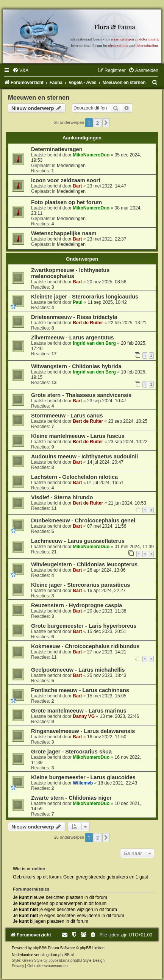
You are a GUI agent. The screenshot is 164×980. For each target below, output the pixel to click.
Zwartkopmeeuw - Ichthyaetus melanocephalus (70, 273)
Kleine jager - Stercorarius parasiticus (80, 585)
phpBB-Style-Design (87, 960)
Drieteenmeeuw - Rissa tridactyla (74, 317)
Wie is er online (29, 869)
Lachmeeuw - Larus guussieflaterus (78, 541)
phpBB (39, 948)
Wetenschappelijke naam (64, 233)
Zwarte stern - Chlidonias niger (71, 798)
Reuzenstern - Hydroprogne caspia (77, 605)
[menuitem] (20, 70)
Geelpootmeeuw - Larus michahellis (78, 670)
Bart (77, 186)
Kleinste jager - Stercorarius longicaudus (85, 297)
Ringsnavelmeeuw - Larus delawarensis (83, 731)
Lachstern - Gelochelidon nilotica (74, 477)
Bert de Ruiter (88, 323)
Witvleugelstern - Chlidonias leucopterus (84, 564)
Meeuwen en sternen (39, 97)
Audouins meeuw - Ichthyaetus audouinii (84, 456)
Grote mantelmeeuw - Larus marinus (79, 711)
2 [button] (98, 123)
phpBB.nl (66, 955)
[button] (106, 123)
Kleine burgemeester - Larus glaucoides (83, 777)
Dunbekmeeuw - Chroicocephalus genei (83, 520)
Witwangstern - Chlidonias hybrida (76, 366)
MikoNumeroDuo (91, 155)
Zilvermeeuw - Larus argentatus (73, 338)
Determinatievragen (57, 149)
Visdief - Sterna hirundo (62, 497)
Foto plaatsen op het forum (66, 202)
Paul (78, 302)
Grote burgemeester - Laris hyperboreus (84, 626)
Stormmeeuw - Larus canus (67, 416)
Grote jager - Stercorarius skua (71, 752)
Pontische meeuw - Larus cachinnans (80, 690)
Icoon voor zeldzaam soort (66, 180)
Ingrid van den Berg (94, 343)
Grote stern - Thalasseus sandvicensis (81, 395)
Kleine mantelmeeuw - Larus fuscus (78, 436)
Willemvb (83, 783)
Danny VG (84, 716)
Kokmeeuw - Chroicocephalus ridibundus (85, 646)
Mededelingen (71, 166)
